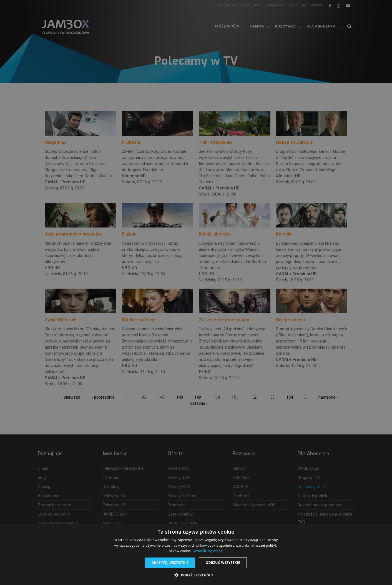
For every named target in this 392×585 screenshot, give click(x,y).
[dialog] (196, 292)
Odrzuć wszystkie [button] (223, 563)
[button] (196, 575)
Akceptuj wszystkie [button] (170, 563)
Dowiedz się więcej (208, 551)
